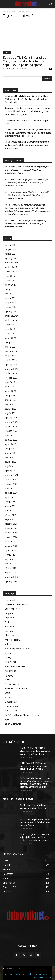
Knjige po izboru (12, 640)
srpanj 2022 (10, 444)
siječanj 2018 (11, 581)
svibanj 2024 (11, 347)
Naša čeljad (10, 671)
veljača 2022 (11, 466)
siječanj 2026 (11, 258)
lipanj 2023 (10, 395)
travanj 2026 (11, 245)
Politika (8, 680)
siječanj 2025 (11, 311)
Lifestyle (9, 657)
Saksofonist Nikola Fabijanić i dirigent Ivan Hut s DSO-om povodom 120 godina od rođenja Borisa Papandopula (27, 99)
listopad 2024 (11, 325)
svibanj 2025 (11, 294)
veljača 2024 (11, 360)
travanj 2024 (11, 351)
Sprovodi (9, 697)
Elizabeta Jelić (9, 69)
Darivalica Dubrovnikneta (17, 604)
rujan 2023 (10, 382)
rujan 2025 (10, 276)
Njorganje (9, 675)
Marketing (20, 974)
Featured (7, 53)
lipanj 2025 (10, 289)
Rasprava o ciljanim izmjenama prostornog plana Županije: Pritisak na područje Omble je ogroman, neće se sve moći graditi (27, 111)
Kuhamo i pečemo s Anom (17, 649)
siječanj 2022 (11, 471)
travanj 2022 (11, 457)
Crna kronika (11, 600)
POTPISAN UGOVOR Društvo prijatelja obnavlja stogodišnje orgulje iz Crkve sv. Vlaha (34, 766)
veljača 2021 (11, 519)
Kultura (8, 653)
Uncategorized (12, 706)
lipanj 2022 (10, 449)
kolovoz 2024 (11, 333)
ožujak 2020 (10, 568)
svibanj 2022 (11, 453)
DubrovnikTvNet (12, 609)
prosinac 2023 (11, 369)
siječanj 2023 (11, 418)
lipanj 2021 (10, 502)
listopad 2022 (11, 431)
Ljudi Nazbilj (10, 662)
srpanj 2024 (10, 338)
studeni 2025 (11, 267)
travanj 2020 (11, 564)
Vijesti (7, 719)
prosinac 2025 (11, 263)
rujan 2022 (10, 435)
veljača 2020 (11, 572)
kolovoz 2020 (11, 546)
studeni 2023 (11, 373)
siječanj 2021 (11, 524)
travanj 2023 (11, 404)
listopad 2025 (11, 272)
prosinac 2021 (11, 475)
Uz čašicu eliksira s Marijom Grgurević (23, 715)
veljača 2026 (11, 254)
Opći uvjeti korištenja (42, 974)
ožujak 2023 (10, 409)
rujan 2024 (10, 329)
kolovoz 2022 (11, 440)
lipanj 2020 (10, 555)
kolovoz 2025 (11, 280)
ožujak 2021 (10, 515)
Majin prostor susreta (15, 666)
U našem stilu (11, 702)
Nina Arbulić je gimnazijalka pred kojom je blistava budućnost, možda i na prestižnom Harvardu (35, 837)
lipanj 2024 (10, 342)
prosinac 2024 (11, 316)
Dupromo (9, 618)
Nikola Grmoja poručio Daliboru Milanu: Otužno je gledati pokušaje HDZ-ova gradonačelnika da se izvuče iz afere (27, 145)
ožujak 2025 (10, 302)
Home (5, 11)
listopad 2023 (11, 378)
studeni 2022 (11, 426)
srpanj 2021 (10, 497)
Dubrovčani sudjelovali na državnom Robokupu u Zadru (27, 122)
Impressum (10, 974)
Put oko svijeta (12, 684)
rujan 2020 (10, 541)
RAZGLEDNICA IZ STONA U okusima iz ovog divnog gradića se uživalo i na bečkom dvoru (36, 751)
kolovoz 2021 (11, 493)
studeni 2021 (11, 480)
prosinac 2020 (11, 528)
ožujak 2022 (10, 462)
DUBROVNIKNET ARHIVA (42, 977)
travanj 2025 (11, 298)
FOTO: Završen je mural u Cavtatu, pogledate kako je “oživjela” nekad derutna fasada (36, 822)
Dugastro (9, 613)
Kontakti (29, 974)
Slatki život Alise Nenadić (16, 688)
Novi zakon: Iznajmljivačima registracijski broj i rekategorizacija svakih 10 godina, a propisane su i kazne (27, 170)
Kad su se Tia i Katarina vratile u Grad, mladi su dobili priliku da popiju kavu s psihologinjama (25, 61)
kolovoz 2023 (11, 387)
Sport (7, 693)
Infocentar (10, 626)
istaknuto (9, 631)
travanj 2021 (11, 511)
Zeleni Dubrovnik (13, 724)
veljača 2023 (11, 413)
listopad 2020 (11, 537)
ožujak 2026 (10, 249)
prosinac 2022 (11, 422)
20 (51, 69)
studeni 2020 (11, 533)
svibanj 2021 (11, 506)
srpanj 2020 (10, 550)
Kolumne (9, 644)
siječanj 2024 (11, 364)
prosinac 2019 (11, 577)
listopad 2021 (11, 484)
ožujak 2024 (10, 356)
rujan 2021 (10, 488)
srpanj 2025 (10, 285)
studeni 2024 (11, 320)
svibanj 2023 (11, 400)
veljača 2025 (11, 307)
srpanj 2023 (10, 391)
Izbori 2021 (10, 635)
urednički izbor (12, 711)
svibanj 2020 (11, 559)
